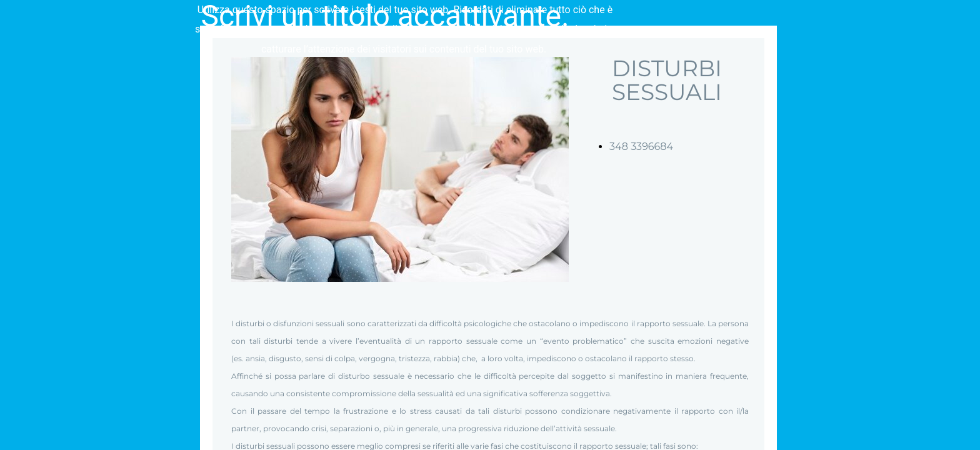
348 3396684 (641, 147)
